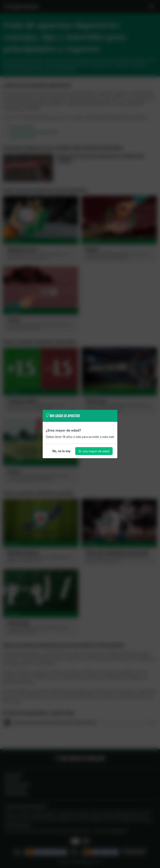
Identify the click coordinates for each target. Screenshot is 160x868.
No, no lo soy (61, 451)
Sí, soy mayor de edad (94, 451)
